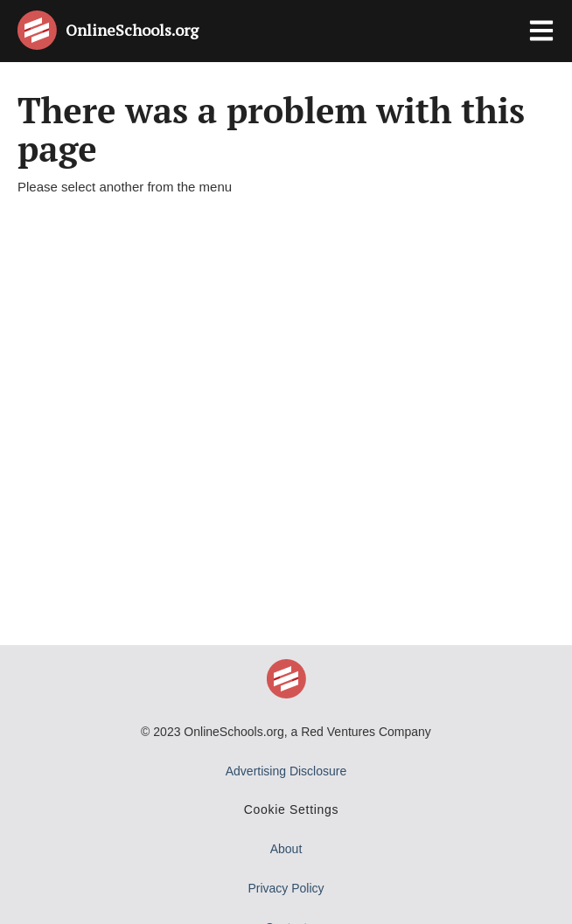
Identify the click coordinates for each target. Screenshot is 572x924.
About (286, 849)
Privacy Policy (286, 888)
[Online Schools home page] (42, 30)
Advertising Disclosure (286, 771)
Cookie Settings (292, 809)
